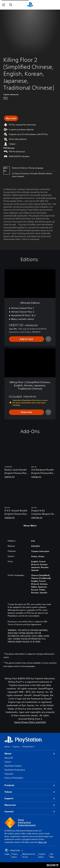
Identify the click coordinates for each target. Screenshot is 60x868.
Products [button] (30, 785)
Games (16, 747)
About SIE (9, 758)
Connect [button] (30, 812)
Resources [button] (30, 805)
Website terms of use (29, 855)
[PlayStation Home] (30, 5)
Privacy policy (15, 855)
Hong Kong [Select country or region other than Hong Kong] (14, 850)
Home (7, 747)
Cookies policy (42, 855)
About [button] (30, 754)
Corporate (9, 774)
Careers (8, 762)
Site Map (52, 855)
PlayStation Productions (15, 770)
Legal (7, 854)
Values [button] (30, 792)
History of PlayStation (14, 778)
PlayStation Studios (13, 766)
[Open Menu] (4, 5)
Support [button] (30, 798)
